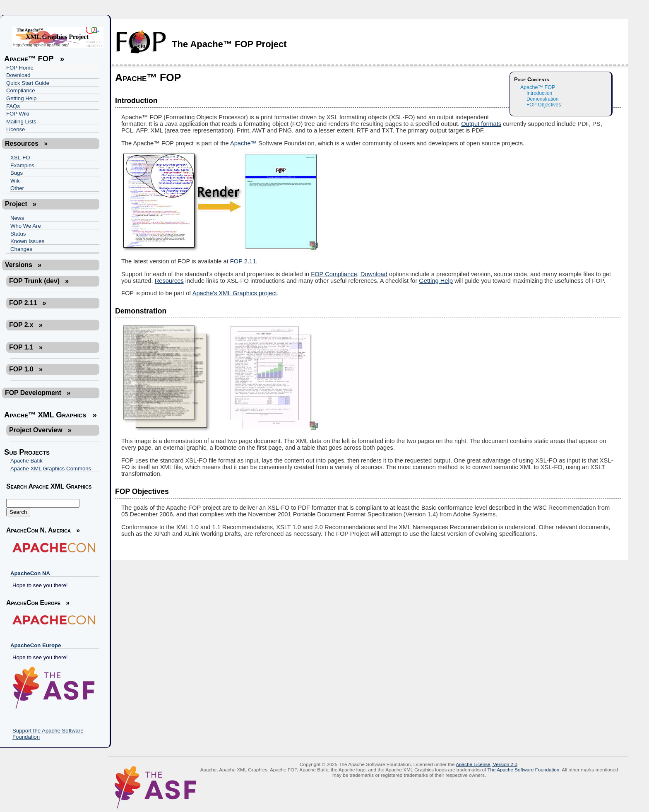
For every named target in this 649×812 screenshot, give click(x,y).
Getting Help (21, 98)
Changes (21, 249)
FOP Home (20, 68)
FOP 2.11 (243, 261)
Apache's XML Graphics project (235, 293)
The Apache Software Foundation (523, 770)
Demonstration (542, 99)
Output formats (481, 124)
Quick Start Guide (28, 83)
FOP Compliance (334, 274)
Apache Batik (26, 461)
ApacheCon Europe (36, 645)
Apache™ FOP (538, 87)
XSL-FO (20, 158)
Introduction (539, 93)
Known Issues (27, 241)
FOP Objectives (544, 105)
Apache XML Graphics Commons (51, 469)
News (17, 218)
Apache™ (243, 143)
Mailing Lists (21, 122)
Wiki (16, 181)
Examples (22, 165)
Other (17, 188)
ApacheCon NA (30, 573)
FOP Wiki (18, 114)
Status (18, 234)
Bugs (17, 173)
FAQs (13, 106)
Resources (169, 281)
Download (18, 75)
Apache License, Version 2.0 (487, 764)
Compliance (21, 90)
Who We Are (26, 226)
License (16, 129)
